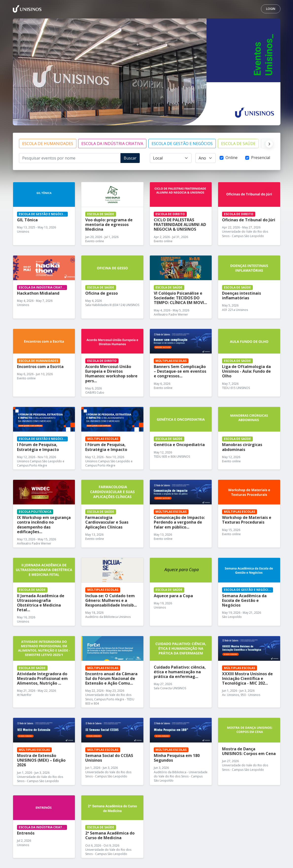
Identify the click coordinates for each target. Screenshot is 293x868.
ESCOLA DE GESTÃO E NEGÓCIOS (182, 144)
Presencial (261, 158)
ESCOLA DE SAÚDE (238, 144)
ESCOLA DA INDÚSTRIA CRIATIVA (112, 144)
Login (271, 9)
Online (232, 158)
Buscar (130, 158)
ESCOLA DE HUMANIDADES (48, 144)
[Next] (268, 144)
